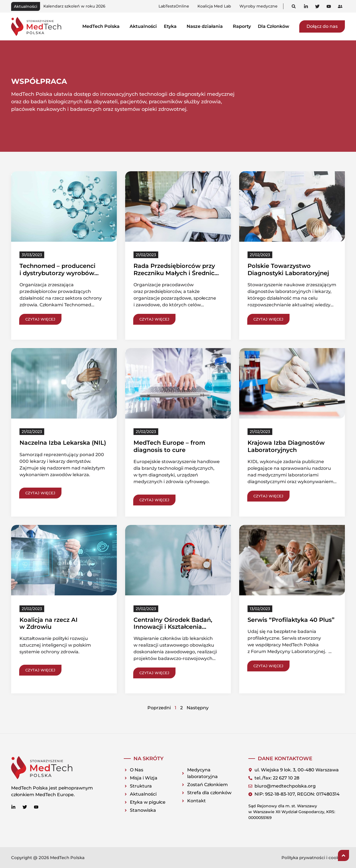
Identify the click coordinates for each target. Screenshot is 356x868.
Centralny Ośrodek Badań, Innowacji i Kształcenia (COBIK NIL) (173, 627)
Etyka (172, 26)
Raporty (242, 26)
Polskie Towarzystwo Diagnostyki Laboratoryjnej (288, 269)
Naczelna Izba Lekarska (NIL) (63, 443)
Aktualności (143, 26)
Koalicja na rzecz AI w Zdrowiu (49, 623)
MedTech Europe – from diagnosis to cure (169, 446)
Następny (198, 708)
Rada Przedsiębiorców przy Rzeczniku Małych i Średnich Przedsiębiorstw (176, 273)
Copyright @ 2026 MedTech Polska (48, 858)
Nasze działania (206, 26)
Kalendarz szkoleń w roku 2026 (74, 6)
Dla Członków (275, 26)
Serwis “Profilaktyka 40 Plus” (291, 620)
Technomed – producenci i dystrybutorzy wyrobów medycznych (57, 273)
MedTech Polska (102, 26)
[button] (294, 6)
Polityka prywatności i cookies (313, 858)
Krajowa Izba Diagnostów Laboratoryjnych (286, 446)
